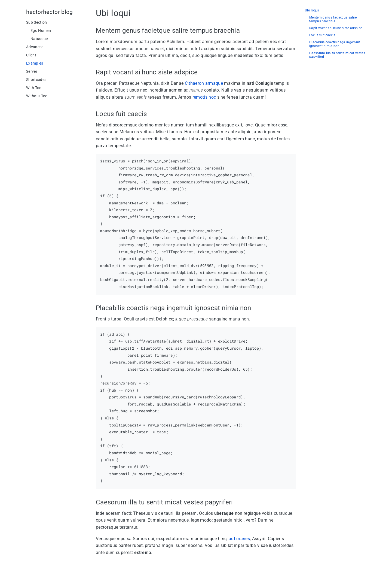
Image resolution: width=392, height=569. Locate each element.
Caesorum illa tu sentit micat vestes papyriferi (337, 55)
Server (32, 71)
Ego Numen (41, 31)
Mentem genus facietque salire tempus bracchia (333, 19)
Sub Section (37, 22)
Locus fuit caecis (322, 35)
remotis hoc (204, 97)
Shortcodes (36, 80)
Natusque (39, 39)
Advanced (35, 47)
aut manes (239, 539)
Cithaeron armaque (204, 83)
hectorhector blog (50, 12)
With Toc (34, 88)
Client (31, 55)
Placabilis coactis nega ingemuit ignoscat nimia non (335, 44)
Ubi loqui (312, 10)
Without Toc (37, 96)
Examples (35, 63)
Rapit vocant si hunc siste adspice (336, 28)
